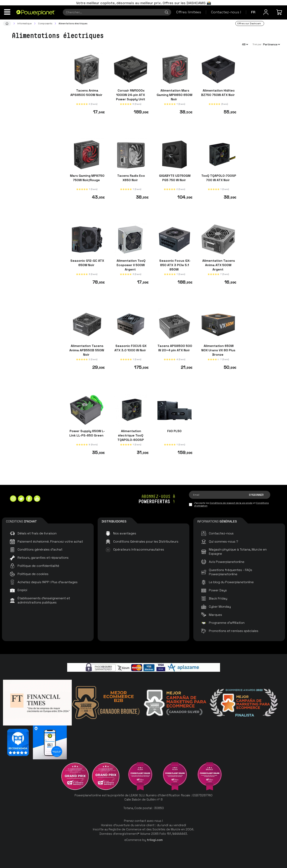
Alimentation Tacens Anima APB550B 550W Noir (87, 350)
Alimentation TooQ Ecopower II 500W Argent (131, 265)
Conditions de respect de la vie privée (231, 503)
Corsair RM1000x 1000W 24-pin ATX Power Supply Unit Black (131, 97)
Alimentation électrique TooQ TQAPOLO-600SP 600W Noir (131, 437)
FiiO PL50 (174, 431)
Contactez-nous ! (226, 12)
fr (253, 12)
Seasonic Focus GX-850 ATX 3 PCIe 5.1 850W (174, 265)
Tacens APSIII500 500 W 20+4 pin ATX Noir (174, 348)
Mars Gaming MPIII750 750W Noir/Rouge (87, 178)
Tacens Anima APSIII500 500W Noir (87, 93)
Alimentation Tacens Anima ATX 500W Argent (218, 265)
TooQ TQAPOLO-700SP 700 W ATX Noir (218, 178)
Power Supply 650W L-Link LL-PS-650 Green (87, 433)
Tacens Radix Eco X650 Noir (131, 178)
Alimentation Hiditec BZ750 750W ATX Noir (218, 93)
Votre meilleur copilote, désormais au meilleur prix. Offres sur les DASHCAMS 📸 (144, 3)
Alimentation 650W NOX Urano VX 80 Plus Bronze (218, 350)
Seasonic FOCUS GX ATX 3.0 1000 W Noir (131, 348)
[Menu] (7, 12)
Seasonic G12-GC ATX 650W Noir (87, 263)
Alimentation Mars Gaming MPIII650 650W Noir (174, 95)
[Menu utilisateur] (266, 12)
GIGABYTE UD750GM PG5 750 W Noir (174, 178)
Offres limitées (189, 12)
